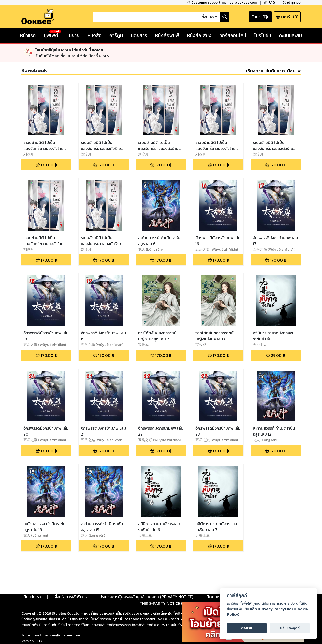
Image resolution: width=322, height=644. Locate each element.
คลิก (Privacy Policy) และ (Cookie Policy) (267, 612)
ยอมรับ (247, 628)
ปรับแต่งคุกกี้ (290, 628)
